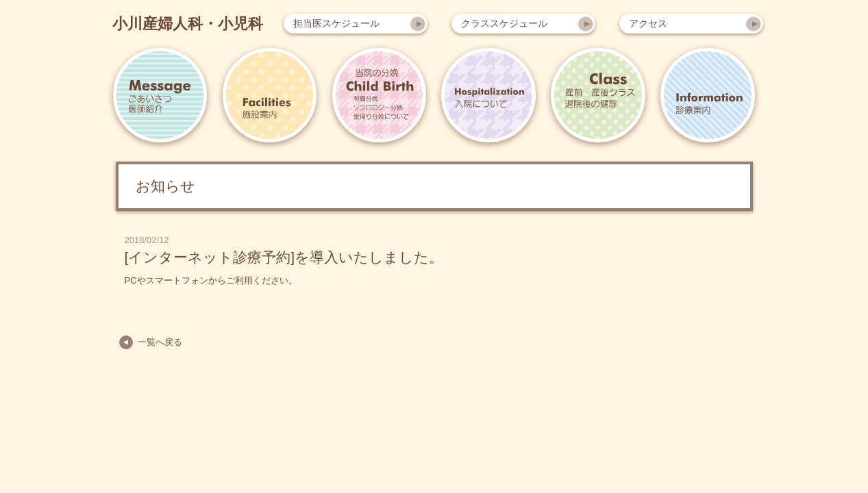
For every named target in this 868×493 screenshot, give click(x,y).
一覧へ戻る (160, 342)
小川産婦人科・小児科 (188, 24)
